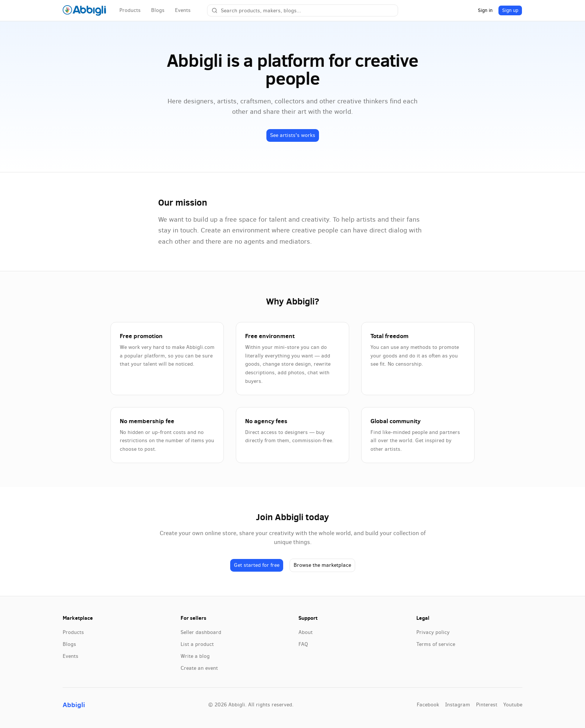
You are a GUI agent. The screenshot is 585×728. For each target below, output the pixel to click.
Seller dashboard (201, 632)
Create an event (199, 668)
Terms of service (436, 644)
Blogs (158, 10)
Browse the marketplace (322, 565)
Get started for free (257, 565)
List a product (197, 644)
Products (130, 10)
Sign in (485, 10)
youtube (513, 705)
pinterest (487, 705)
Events (183, 10)
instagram (458, 705)
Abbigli (74, 705)
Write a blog (195, 656)
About (306, 632)
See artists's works (293, 135)
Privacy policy (433, 632)
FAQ (303, 644)
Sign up (510, 10)
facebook (428, 705)
